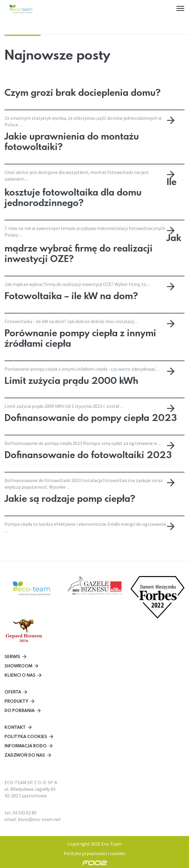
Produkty (16, 701)
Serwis (12, 656)
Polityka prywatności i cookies (94, 853)
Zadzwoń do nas (25, 755)
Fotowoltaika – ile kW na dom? (71, 295)
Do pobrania (20, 710)
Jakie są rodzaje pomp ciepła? (70, 498)
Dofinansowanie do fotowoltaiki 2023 (88, 454)
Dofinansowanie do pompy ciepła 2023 (91, 417)
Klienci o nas (20, 675)
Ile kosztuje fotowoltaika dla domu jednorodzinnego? (90, 192)
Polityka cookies (26, 736)
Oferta (13, 692)
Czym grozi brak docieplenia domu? (83, 92)
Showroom (18, 666)
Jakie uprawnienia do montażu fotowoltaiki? (72, 141)
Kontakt (15, 727)
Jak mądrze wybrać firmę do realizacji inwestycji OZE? (93, 248)
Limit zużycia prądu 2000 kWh (71, 380)
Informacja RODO (26, 746)
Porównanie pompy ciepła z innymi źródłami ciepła (80, 338)
